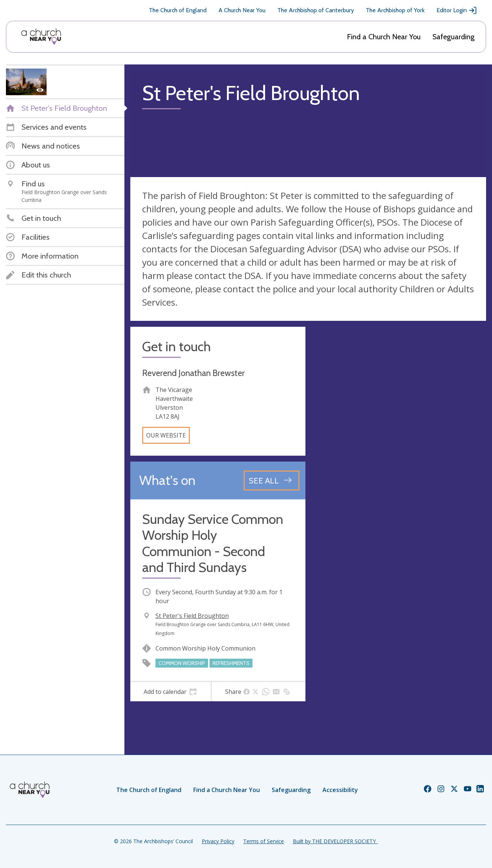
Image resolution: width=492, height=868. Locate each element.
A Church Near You (242, 10)
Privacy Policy (218, 841)
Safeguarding (453, 37)
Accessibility (340, 790)
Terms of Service (264, 841)
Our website (166, 435)
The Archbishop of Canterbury (316, 10)
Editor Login (457, 10)
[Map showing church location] (399, 414)
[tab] (170, 692)
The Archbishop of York (395, 10)
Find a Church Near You (384, 37)
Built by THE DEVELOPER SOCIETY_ (335, 841)
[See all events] (272, 480)
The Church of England (178, 10)
